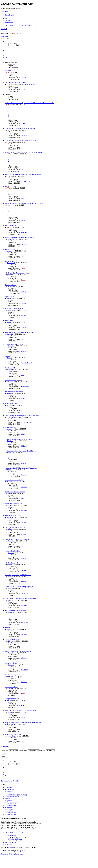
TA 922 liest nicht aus (11, 368)
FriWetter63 (11, 263)
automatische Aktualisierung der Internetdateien (19, 237)
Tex (17, 33)
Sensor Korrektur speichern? (13, 380)
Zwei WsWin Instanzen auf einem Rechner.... (18, 439)
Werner (12, 33)
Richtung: (48, 750)
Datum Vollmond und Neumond (14, 392)
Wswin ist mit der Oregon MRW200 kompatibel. (20, 332)
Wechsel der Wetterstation (13, 515)
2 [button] (5, 49)
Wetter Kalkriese (26, 363)
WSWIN (7, 627)
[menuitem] (6, 18)
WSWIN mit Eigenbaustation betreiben (17, 273)
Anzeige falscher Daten (12, 699)
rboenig (11, 712)
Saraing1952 (25, 594)
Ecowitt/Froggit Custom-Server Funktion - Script (20, 128)
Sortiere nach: (29, 750)
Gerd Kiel (11, 453)
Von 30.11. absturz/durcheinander (15, 527)
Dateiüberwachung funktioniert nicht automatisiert (20, 675)
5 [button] (5, 54)
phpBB (11, 847)
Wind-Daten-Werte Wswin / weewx (16, 610)
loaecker (10, 482)
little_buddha (11, 724)
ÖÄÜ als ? (8, 356)
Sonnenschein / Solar (11, 687)
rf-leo (22, 434)
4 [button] (5, 52)
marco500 (10, 517)
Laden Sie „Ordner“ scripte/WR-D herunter (18, 575)
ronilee (23, 221)
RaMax (10, 358)
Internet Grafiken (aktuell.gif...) (14, 480)
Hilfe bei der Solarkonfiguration (14, 309)
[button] (5, 41)
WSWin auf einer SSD (12, 563)
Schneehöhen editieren (12, 427)
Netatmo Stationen (10, 186)
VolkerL (23, 135)
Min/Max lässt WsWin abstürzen (15, 492)
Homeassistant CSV (11, 404)
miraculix (11, 239)
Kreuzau (11, 677)
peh (8, 405)
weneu (20, 33)
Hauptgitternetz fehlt (11, 261)
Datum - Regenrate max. (12, 249)
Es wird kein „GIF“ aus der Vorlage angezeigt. (19, 587)
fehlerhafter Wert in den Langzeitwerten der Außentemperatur (24, 722)
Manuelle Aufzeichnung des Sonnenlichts (17, 539)
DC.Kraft (24, 124)
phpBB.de (22, 851)
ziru (9, 493)
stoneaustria (11, 382)
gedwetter (10, 275)
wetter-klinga (11, 736)
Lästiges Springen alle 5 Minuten (15, 344)
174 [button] (6, 57)
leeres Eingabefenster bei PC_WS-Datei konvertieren (21, 711)
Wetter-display (9, 320)
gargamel (23, 78)
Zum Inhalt (4, 12)
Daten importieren (10, 285)
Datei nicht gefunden (11, 663)
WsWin (4, 29)
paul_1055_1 (25, 181)
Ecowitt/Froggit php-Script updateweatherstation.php (21, 140)
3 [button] (5, 50)
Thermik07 (12, 370)
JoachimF (11, 612)
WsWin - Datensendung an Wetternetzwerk (18, 651)
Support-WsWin (10, 297)
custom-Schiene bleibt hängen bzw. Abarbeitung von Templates (24, 203)
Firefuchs (11, 287)
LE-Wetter (11, 641)
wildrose (10, 629)
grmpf (23, 169)
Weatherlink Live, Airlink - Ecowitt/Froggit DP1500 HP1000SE (24, 152)
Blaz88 (23, 315)
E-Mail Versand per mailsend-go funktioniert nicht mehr (22, 415)
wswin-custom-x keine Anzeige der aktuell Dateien (20, 451)
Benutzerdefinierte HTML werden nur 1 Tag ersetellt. (21, 468)
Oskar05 (10, 565)
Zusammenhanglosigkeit (12, 551)
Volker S (11, 505)
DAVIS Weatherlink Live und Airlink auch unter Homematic (23, 174)
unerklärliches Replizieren (13, 734)
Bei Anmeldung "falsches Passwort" (16, 83)
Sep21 (23, 198)
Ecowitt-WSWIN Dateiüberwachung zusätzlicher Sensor (22, 599)
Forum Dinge (32, 84)
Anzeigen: (10, 750)
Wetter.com (8, 71)
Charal (23, 89)
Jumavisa (11, 310)
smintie (10, 700)
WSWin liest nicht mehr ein (13, 504)
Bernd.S (23, 232)
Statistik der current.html (12, 639)
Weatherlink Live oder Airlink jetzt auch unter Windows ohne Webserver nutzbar (29, 103)
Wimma (10, 470)
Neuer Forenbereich (11, 226)
